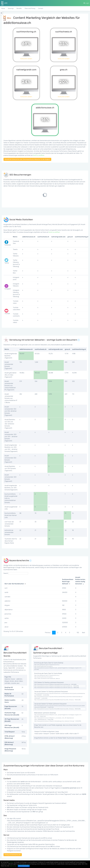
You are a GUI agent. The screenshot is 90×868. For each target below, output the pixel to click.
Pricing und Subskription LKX (13, 855)
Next (84, 633)
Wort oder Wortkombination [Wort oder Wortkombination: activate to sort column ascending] (14, 584)
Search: (16, 573)
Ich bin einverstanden (24, 866)
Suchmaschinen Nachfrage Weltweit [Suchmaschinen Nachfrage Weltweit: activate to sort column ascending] (68, 582)
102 (78, 633)
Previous (48, 633)
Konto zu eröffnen (39, 155)
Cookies (11, 862)
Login (86, 3)
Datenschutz (13, 866)
